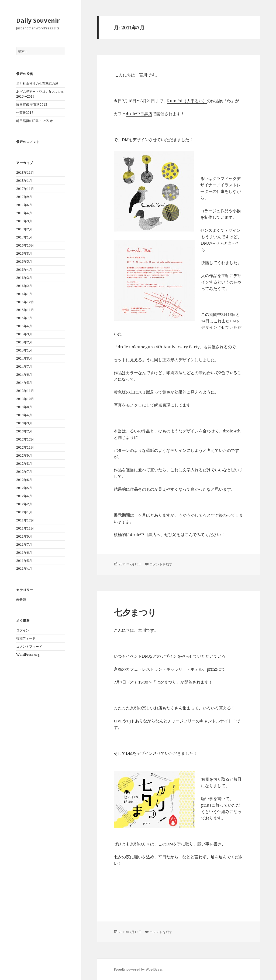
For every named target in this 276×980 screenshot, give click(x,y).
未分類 (21, 600)
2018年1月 (24, 181)
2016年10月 (25, 245)
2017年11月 (25, 189)
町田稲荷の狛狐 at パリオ (35, 121)
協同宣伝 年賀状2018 (32, 105)
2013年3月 (24, 423)
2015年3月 (24, 334)
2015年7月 (24, 318)
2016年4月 (24, 270)
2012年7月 (24, 472)
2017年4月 (24, 213)
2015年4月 (24, 326)
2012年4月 (24, 496)
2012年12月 (25, 439)
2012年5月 (24, 488)
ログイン (23, 630)
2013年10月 (25, 399)
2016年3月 (24, 278)
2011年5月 (24, 561)
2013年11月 (25, 391)
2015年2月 (24, 342)
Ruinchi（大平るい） (187, 101)
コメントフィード (29, 646)
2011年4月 (24, 568)
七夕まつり (135, 612)
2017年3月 (24, 221)
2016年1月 (24, 294)
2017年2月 (24, 229)
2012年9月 (24, 455)
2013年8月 (24, 407)
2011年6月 (24, 553)
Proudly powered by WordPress (138, 969)
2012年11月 (25, 447)
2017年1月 (24, 237)
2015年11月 (25, 310)
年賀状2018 (25, 113)
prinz (212, 669)
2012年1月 (24, 512)
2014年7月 (24, 366)
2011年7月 (24, 544)
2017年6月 (24, 205)
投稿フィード (26, 638)
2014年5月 (24, 383)
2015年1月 (24, 350)
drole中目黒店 (139, 114)
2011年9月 (24, 536)
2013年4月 (24, 415)
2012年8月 (24, 464)
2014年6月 (24, 375)
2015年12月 (25, 302)
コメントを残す (161, 564)
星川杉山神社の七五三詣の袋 (37, 83)
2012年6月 (24, 480)
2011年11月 (25, 528)
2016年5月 (24, 262)
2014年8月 (24, 358)
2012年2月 (24, 504)
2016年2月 (24, 286)
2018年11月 (25, 173)
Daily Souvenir (38, 20)
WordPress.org (28, 655)
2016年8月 (24, 253)
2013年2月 (24, 431)
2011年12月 (25, 520)
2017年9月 (24, 197)
